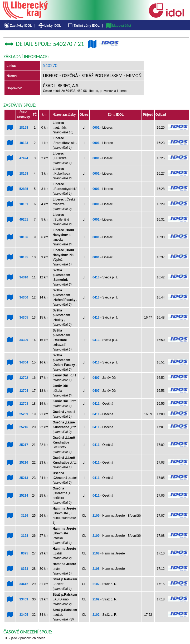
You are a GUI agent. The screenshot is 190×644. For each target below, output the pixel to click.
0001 (96, 128)
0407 (96, 378)
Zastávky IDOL (18, 26)
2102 (96, 584)
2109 (96, 516)
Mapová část (118, 26)
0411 (96, 404)
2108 (96, 553)
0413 (96, 277)
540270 (50, 66)
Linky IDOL (49, 26)
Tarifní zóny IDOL (83, 26)
